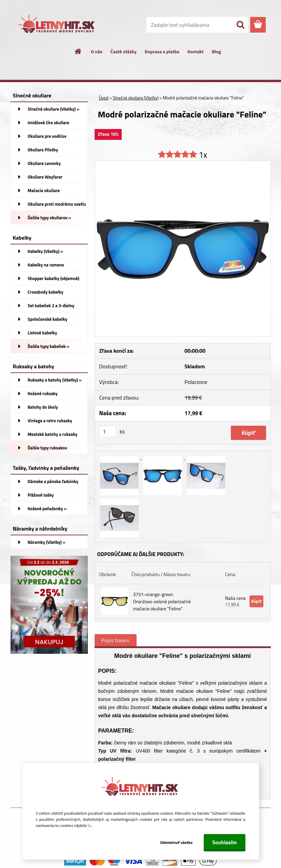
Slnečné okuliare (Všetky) (136, 98)
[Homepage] (78, 51)
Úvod (104, 98)
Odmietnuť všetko (176, 842)
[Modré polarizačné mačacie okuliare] (183, 164)
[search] (240, 25)
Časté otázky (124, 51)
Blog (216, 51)
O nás (97, 51)
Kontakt (196, 51)
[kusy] (108, 432)
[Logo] (57, 25)
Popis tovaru (116, 640)
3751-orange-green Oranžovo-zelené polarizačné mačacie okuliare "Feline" (162, 601)
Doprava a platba (162, 51)
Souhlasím (225, 842)
